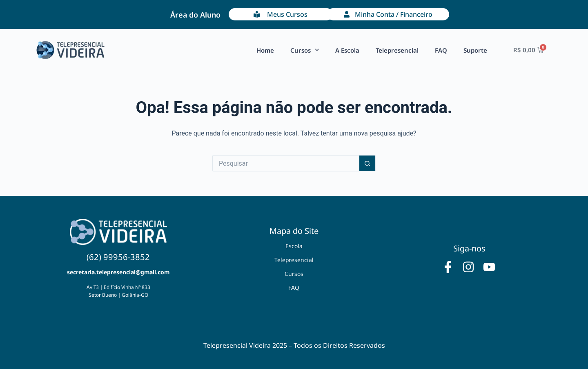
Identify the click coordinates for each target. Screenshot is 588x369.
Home (265, 50)
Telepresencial (397, 50)
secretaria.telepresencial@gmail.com (118, 272)
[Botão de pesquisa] (367, 163)
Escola (294, 246)
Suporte (475, 50)
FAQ (441, 50)
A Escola (347, 50)
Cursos (305, 50)
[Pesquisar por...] (286, 163)
